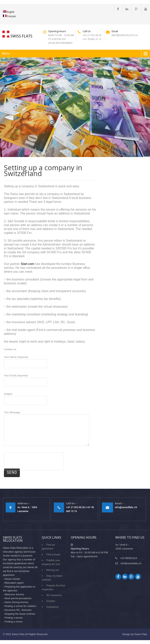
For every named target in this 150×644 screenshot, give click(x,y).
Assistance (52, 607)
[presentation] (34, 461)
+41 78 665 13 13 (92, 39)
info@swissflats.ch (125, 35)
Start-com (27, 264)
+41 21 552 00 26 (92, 35)
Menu (6, 53)
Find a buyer (53, 554)
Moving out (53, 570)
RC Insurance (54, 595)
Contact (51, 601)
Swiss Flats (18, 634)
